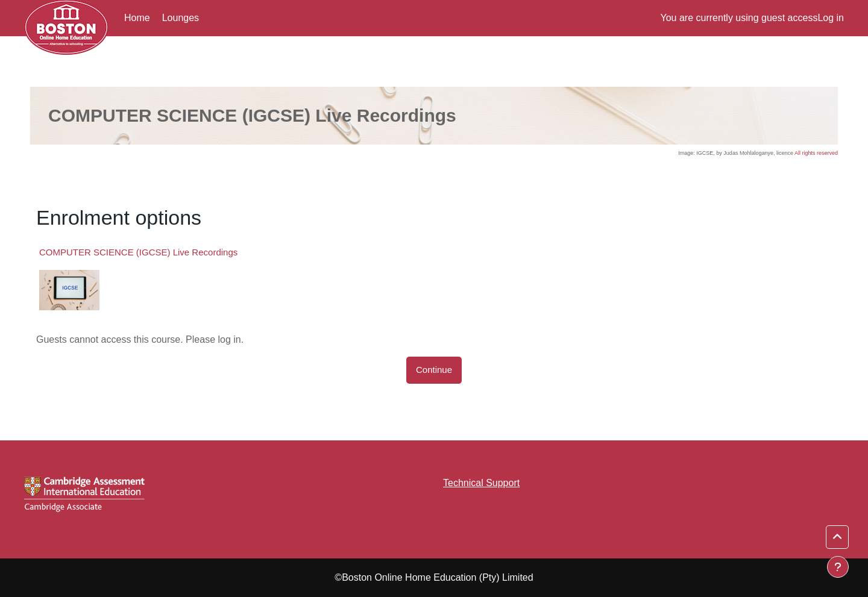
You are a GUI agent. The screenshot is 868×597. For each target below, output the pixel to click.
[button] (837, 537)
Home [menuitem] (137, 18)
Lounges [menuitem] (181, 18)
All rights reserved (816, 153)
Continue (434, 370)
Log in (831, 18)
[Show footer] (838, 567)
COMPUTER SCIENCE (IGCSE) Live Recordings (138, 252)
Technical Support (481, 483)
